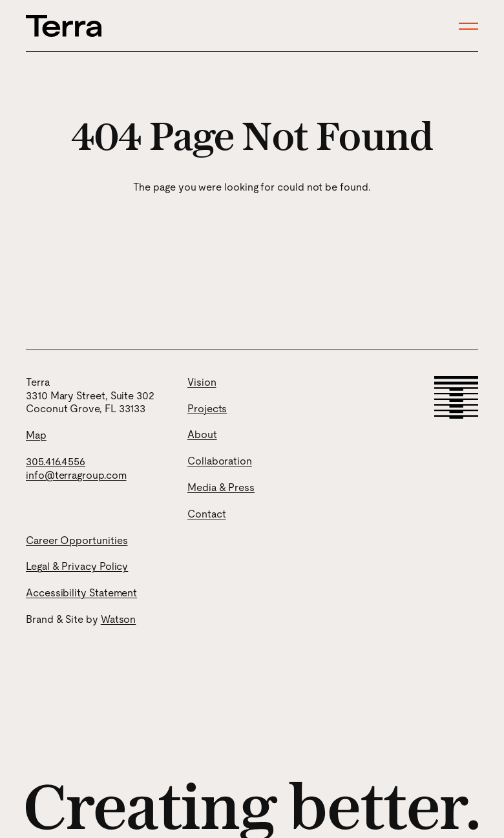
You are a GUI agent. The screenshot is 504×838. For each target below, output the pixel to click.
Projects (207, 409)
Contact (206, 514)
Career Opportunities (77, 540)
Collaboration (220, 461)
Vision (202, 382)
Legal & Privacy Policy (77, 566)
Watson (119, 619)
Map (36, 435)
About (202, 435)
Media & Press (221, 487)
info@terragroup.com (76, 475)
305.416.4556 (56, 462)
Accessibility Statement (81, 593)
